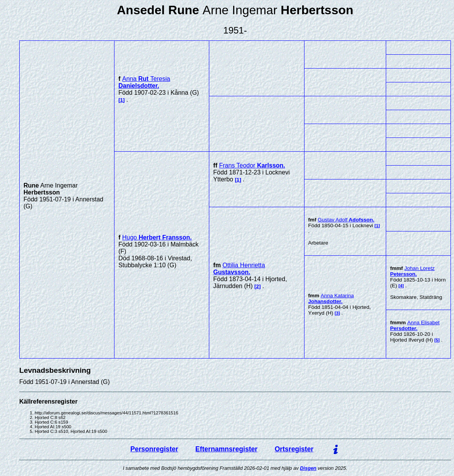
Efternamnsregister (226, 449)
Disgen (308, 468)
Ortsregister (294, 449)
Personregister (154, 449)
